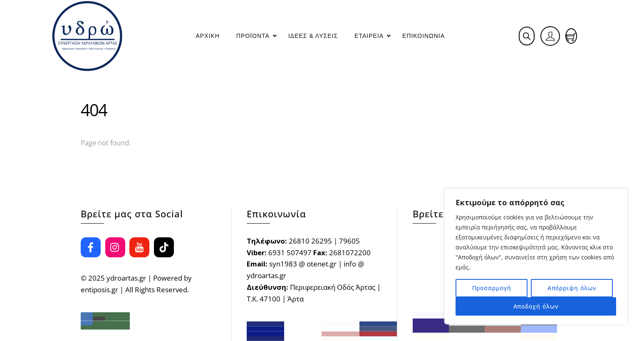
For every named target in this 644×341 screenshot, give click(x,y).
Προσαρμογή (492, 288)
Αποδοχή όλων (536, 306)
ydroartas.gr (126, 278)
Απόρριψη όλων (572, 288)
